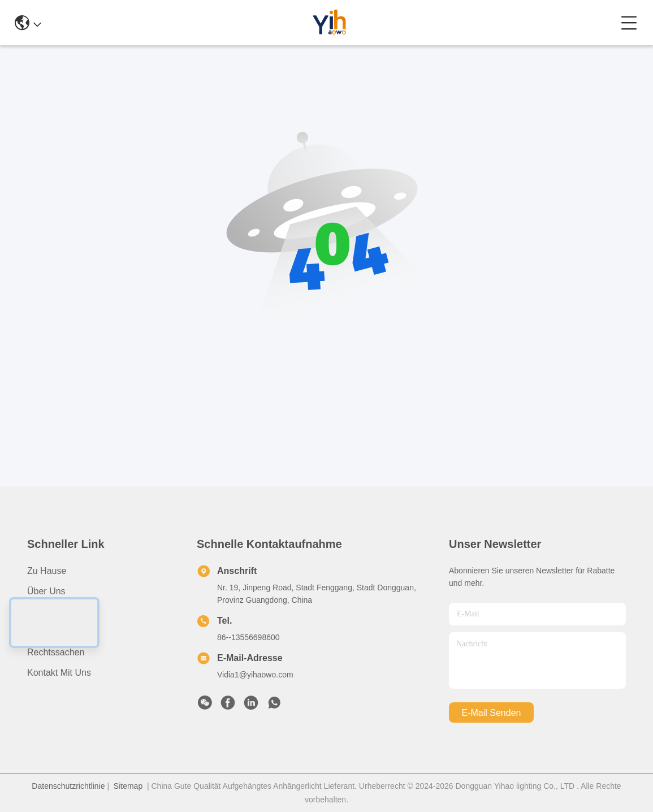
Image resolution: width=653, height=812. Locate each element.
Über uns (46, 591)
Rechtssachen (56, 652)
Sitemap (128, 786)
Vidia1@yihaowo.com (255, 675)
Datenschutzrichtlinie (68, 786)
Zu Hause (47, 571)
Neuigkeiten (51, 632)
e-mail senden (492, 713)
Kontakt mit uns (59, 673)
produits (44, 612)
